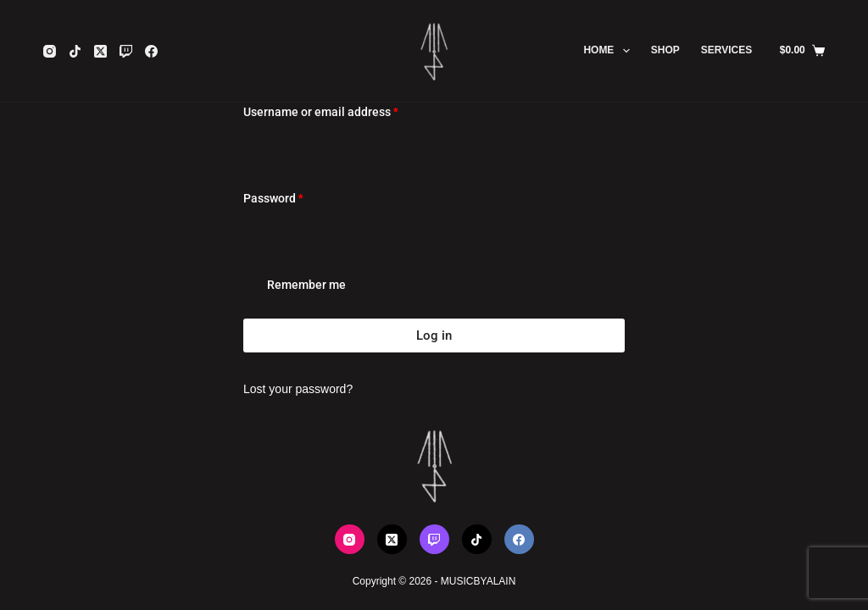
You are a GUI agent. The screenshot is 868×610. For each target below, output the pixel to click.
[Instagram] (50, 51)
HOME (609, 51)
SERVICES (726, 50)
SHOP (665, 50)
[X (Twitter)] (100, 51)
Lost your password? (298, 389)
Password (297, 197)
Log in (434, 335)
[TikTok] (75, 51)
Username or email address (345, 111)
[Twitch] (126, 51)
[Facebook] (151, 51)
